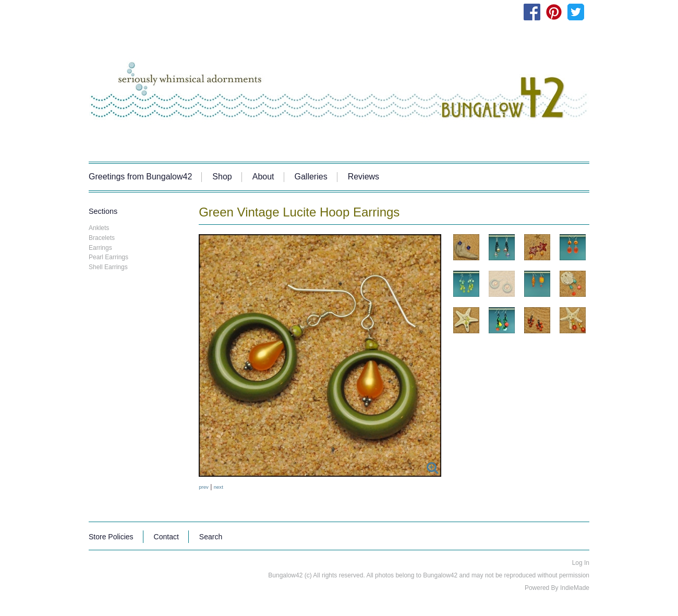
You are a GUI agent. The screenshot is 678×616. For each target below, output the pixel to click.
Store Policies (111, 537)
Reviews (364, 177)
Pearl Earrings (108, 257)
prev (204, 487)
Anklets (99, 228)
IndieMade (575, 588)
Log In (581, 563)
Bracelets (102, 238)
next (219, 487)
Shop (222, 177)
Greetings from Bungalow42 (140, 177)
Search (211, 537)
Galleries (311, 177)
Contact (166, 537)
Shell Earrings (108, 267)
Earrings (100, 248)
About (263, 177)
